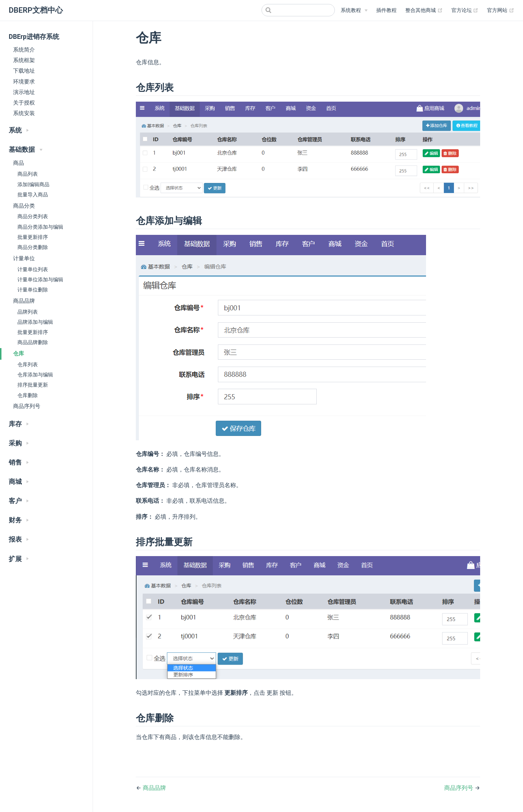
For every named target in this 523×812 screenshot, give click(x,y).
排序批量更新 (33, 385)
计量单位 (24, 258)
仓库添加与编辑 (35, 375)
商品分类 (24, 206)
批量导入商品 (33, 195)
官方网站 (501, 11)
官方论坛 (465, 11)
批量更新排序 (33, 237)
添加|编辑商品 (33, 185)
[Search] (298, 10)
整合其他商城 (424, 11)
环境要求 (24, 82)
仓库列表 (28, 365)
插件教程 (386, 10)
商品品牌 (24, 301)
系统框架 (24, 60)
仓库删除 (28, 395)
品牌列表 (28, 312)
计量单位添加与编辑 (40, 280)
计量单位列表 (33, 270)
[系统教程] (354, 11)
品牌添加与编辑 (35, 322)
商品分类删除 (33, 247)
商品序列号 (27, 406)
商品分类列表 (33, 217)
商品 (19, 163)
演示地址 (24, 92)
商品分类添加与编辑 (40, 227)
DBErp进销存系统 (34, 37)
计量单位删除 (33, 290)
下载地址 (24, 71)
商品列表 (28, 174)
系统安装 (24, 113)
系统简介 (24, 50)
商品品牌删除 (33, 342)
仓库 (19, 354)
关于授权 (24, 103)
